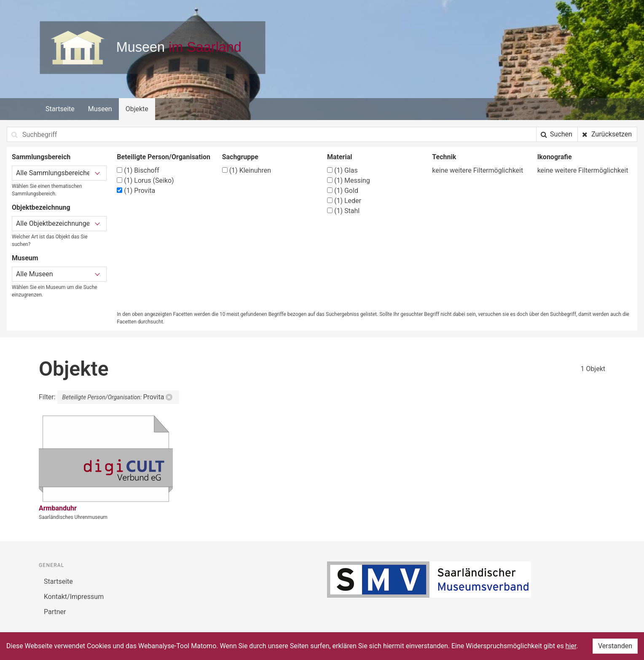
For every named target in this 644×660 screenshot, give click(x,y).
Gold (343, 191)
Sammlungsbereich (41, 157)
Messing (349, 180)
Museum (25, 258)
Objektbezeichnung (41, 207)
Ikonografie (555, 157)
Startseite (60, 109)
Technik (444, 157)
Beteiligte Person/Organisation (164, 157)
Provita (136, 191)
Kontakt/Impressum (74, 597)
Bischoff (138, 170)
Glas (342, 170)
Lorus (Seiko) (145, 180)
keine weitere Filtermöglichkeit (478, 170)
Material (340, 157)
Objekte (137, 109)
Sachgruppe (240, 157)
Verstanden (615, 646)
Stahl (343, 211)
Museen (100, 109)
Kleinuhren (247, 170)
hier (571, 646)
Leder (344, 201)
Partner (55, 612)
